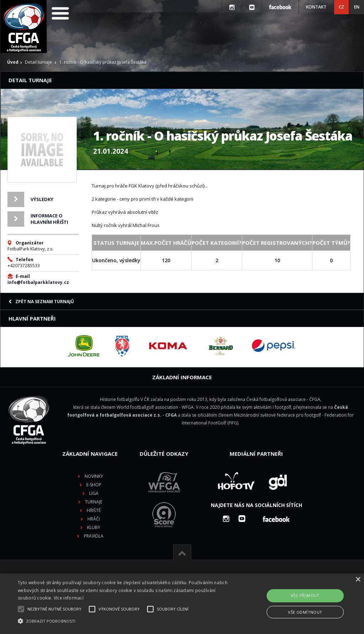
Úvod (13, 62)
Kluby (94, 527)
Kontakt (316, 7)
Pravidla (94, 536)
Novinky (94, 476)
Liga (94, 493)
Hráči (94, 519)
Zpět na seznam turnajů (41, 302)
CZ (341, 7)
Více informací (69, 598)
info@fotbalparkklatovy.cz (38, 282)
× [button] (358, 580)
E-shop (94, 485)
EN (357, 7)
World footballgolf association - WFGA (155, 407)
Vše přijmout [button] (305, 595)
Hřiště (94, 510)
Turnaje (94, 502)
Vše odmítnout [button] (305, 612)
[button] (125, 621)
